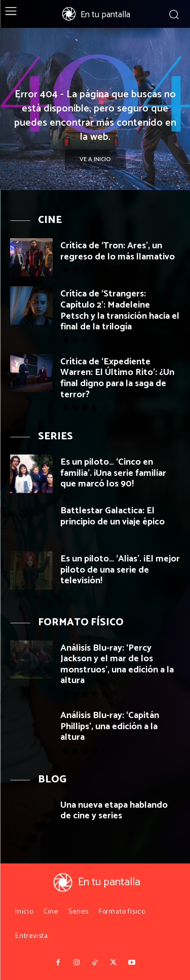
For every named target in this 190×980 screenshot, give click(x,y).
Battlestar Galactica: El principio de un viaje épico (112, 516)
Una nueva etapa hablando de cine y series (114, 811)
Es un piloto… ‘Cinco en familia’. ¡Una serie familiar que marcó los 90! (113, 473)
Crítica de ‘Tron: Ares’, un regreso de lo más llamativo (118, 251)
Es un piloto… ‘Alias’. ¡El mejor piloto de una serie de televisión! (120, 570)
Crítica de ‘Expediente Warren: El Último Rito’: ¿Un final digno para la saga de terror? (117, 378)
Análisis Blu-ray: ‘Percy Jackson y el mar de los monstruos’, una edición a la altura (117, 665)
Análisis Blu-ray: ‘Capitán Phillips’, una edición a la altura (110, 726)
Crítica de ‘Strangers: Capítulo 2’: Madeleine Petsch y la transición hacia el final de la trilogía (120, 310)
